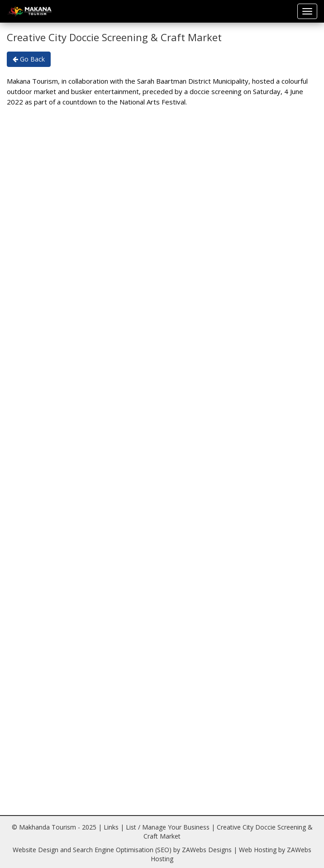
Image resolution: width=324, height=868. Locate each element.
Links (111, 827)
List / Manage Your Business (168, 827)
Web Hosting (258, 850)
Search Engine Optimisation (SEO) (122, 850)
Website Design (36, 850)
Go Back (29, 59)
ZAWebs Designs (207, 850)
